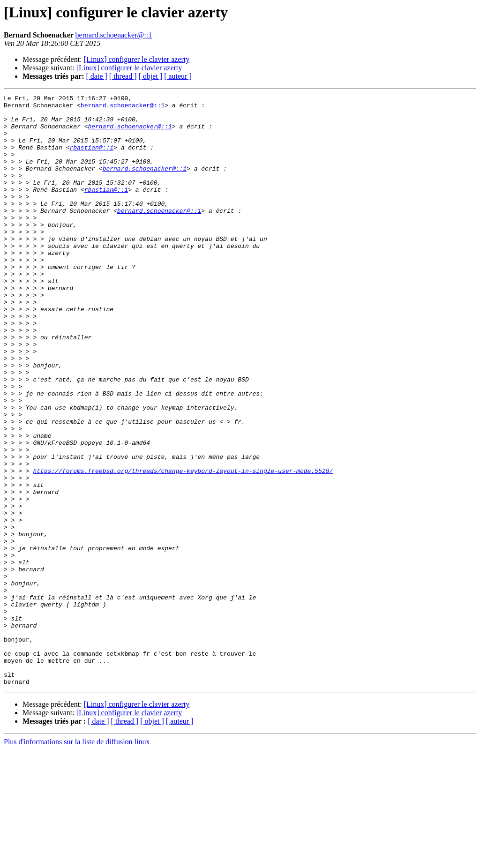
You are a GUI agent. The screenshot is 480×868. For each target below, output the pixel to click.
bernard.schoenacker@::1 (114, 35)
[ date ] (97, 76)
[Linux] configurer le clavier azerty (137, 59)
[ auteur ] (178, 76)
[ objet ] (150, 76)
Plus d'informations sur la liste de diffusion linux (77, 860)
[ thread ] (123, 76)
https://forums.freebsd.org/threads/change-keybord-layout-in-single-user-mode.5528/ (183, 546)
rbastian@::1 (91, 158)
